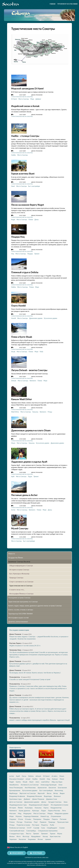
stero (37, 780)
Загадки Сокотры (55, 800)
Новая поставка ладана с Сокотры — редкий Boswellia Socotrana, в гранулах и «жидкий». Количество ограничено (39, 636)
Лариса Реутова (54, 809)
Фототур (26, 835)
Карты (46, 806)
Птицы (50, 411)
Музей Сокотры (20, 527)
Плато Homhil (18, 305)
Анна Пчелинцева (16, 786)
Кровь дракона (24, 809)
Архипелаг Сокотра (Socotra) (19, 560)
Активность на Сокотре (30, 783)
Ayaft (13, 475)
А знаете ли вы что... (17, 588)
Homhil (14, 317)
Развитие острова (23, 823)
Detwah (14, 380)
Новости (12, 552)
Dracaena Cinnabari (17, 777)
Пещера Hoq (18, 236)
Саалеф (36, 826)
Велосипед (59, 789)
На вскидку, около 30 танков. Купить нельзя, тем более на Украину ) (35, 671)
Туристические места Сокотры (22, 97)
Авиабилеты (14, 783)
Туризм (53, 832)
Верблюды (13, 792)
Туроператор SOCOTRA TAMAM (67, 4)
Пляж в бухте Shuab (22, 336)
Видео (62, 792)
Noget (13, 219)
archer (12, 775)
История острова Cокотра (19, 568)
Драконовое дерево (36, 317)
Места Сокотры (24, 99)
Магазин (13, 812)
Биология (52, 786)
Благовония (62, 786)
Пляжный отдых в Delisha (25, 272)
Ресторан (36, 823)
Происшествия (63, 820)
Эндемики (32, 838)
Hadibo (14, 155)
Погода (19, 820)
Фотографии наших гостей (18, 616)
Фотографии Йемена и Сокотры (21, 592)
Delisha (14, 286)
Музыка (19, 815)
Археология (42, 786)
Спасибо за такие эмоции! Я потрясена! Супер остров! (30, 678)
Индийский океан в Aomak (25, 106)
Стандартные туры (17, 832)
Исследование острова (60, 803)
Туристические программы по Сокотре (23, 600)
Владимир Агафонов (17, 795)
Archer (13, 508)
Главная (52, 4)
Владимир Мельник (34, 795)
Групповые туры (16, 798)
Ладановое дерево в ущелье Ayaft (29, 460)
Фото (19, 835)
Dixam (13, 442)
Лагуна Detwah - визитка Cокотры (29, 369)
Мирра (50, 812)
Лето (64, 809)
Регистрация (36, 851)
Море (32, 99)
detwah (38, 775)
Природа (52, 820)
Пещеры (30, 253)
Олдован (13, 818)
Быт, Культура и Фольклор (19, 572)
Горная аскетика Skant (23, 173)
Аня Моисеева (30, 786)
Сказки (62, 826)
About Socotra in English (17, 846)
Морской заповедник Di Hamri (27, 89)
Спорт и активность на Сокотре (21, 580)
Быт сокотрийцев (34, 186)
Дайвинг (38, 99)
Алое (60, 783)
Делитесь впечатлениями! (18, 620)
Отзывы (28, 818)
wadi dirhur (45, 780)
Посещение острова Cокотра (19, 596)
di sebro (55, 775)
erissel (28, 777)
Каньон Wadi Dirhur (21, 398)
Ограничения (56, 815)
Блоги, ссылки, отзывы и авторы (21, 608)
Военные (57, 795)
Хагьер (45, 835)
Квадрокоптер (56, 806)
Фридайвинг (36, 835)
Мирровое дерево (62, 812)
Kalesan (55, 777)
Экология (22, 838)
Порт (36, 820)
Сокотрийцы (31, 829)
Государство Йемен (16, 556)
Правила (43, 820)
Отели (21, 818)
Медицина (27, 812)
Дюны (37, 219)
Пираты (55, 818)
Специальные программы (48, 829)
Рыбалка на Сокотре (17, 826)
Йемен (20, 806)
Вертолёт (41, 792)
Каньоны (35, 411)
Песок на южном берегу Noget (28, 204)
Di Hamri (14, 99)
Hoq (13, 253)
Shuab (13, 351)
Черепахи (13, 838)
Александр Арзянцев (49, 783)
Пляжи (31, 219)
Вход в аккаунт (17, 851)
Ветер (56, 792)
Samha (18, 780)
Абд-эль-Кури (57, 780)
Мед (20, 812)
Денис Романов (38, 798)
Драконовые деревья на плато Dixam (31, 429)
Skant (13, 186)
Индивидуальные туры (18, 803)
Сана (43, 826)
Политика (28, 820)
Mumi (62, 777)
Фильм (12, 835)
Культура (36, 809)
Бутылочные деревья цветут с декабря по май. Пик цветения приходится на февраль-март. (38, 663)
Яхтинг (40, 838)
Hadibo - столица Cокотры (25, 136)
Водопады (48, 795)
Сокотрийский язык (17, 829)
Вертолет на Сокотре (28, 792)
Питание (63, 818)
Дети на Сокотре (16, 800)
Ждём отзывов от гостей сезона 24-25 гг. (25, 644)
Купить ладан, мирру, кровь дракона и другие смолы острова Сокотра (35, 604)
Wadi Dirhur (15, 411)
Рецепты (45, 823)
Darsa (24, 775)
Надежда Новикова (31, 815)
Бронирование (15, 789)
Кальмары (29, 806)
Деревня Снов (52, 798)
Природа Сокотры (16, 576)
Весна (49, 792)
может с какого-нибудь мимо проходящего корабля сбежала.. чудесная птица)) (39, 718)
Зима (65, 800)
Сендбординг (52, 826)
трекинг (48, 838)
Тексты (29, 832)
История (13, 806)
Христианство (55, 835)
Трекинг (37, 253)
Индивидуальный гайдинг (39, 803)
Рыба (41, 351)
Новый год (45, 815)
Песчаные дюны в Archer (24, 494)
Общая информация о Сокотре (21, 564)
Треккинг (44, 832)
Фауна (60, 832)
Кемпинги (33, 380)
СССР (29, 826)
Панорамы (37, 818)
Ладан (30, 475)
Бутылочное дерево (51, 317)
